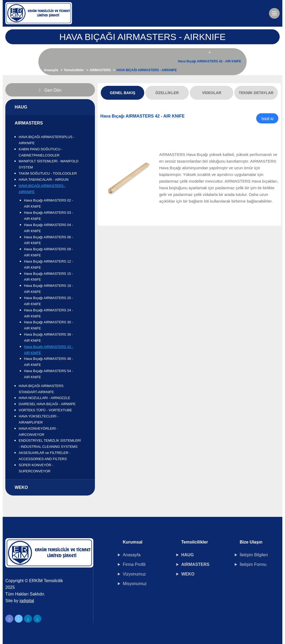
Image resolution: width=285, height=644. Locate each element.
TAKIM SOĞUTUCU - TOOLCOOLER (48, 173)
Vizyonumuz (134, 574)
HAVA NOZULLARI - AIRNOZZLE (44, 398)
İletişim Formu (253, 564)
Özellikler (167, 93)
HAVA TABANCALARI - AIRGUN (44, 180)
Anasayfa (51, 70)
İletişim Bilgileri (254, 555)
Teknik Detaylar (256, 93)
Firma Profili (134, 564)
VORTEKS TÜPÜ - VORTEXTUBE (45, 410)
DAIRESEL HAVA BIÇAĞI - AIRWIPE (47, 404)
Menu (276, 11)
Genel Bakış (123, 93)
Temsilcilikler (74, 70)
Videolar (211, 93)
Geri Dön (50, 90)
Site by (20, 601)
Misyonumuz (135, 584)
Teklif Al (267, 119)
